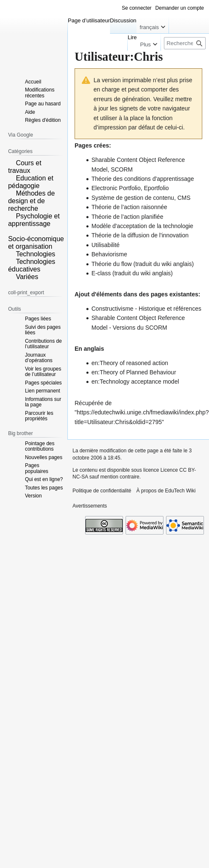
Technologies (36, 254)
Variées (27, 277)
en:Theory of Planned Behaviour (134, 372)
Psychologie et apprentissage (34, 220)
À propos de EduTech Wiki (166, 491)
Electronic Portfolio (116, 188)
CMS (184, 198)
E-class (101, 273)
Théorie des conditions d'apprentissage (143, 179)
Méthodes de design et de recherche (31, 201)
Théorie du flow (112, 264)
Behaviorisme (109, 254)
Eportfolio (157, 188)
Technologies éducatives (32, 265)
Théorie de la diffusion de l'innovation (140, 235)
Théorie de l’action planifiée (127, 217)
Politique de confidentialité (102, 491)
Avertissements (90, 506)
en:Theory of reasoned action (130, 363)
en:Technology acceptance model (135, 382)
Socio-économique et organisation (36, 243)
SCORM (122, 169)
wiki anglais (177, 264)
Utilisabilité (106, 245)
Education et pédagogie (31, 182)
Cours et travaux (25, 167)
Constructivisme (113, 309)
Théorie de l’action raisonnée (129, 207)
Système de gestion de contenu (133, 198)
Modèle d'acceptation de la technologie (142, 226)
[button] (11, 162)
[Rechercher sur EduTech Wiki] (185, 43)
